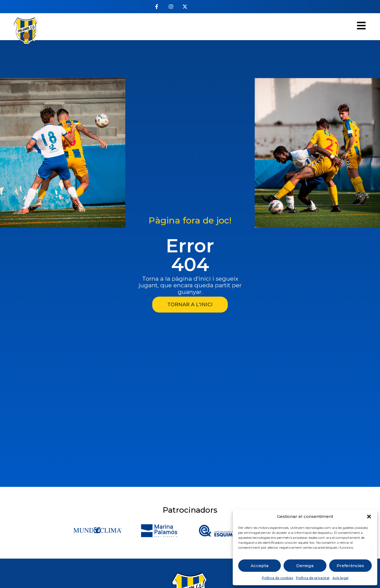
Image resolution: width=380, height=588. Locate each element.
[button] (369, 517)
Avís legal (340, 578)
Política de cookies (278, 578)
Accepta (260, 566)
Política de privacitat (313, 578)
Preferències (350, 566)
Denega (305, 566)
